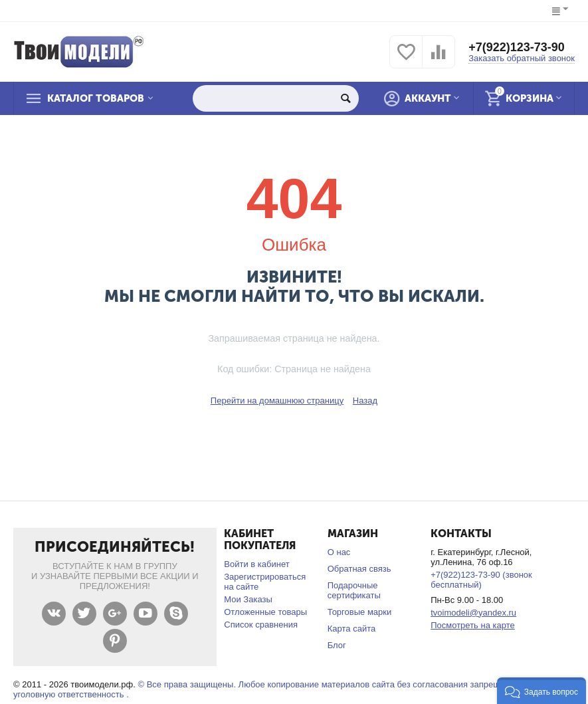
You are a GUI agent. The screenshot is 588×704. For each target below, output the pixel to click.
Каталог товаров (96, 98)
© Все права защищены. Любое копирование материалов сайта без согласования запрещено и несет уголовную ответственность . (280, 689)
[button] (541, 691)
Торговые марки (360, 612)
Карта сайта (352, 629)
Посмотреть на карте (473, 625)
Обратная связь (359, 569)
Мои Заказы (248, 599)
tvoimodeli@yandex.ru (473, 613)
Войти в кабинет (256, 564)
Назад (365, 401)
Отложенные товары (265, 612)
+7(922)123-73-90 (517, 47)
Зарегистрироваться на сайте (265, 582)
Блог (337, 645)
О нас (339, 552)
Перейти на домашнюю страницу (277, 401)
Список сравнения (261, 625)
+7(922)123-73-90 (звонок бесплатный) (481, 580)
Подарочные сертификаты (354, 590)
